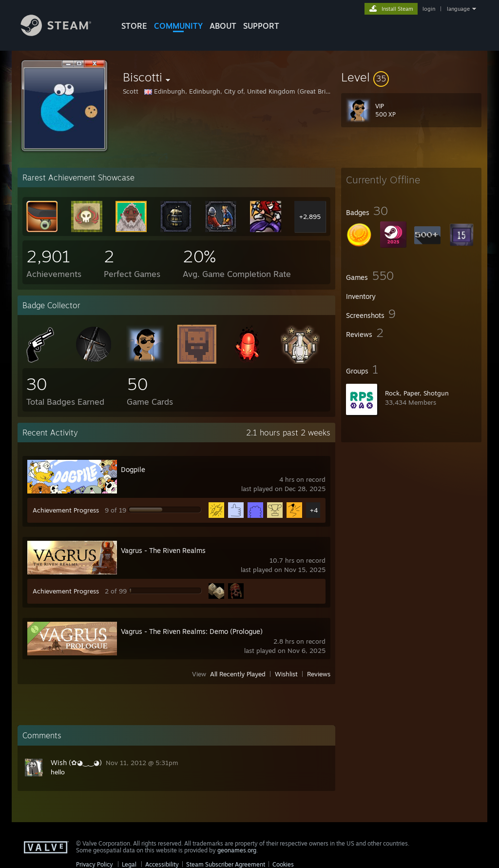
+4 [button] (314, 510)
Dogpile (133, 469)
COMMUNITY (178, 26)
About (223, 26)
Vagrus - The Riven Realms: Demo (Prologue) (192, 631)
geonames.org (237, 850)
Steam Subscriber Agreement (226, 864)
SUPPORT (261, 26)
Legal (129, 864)
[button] (411, 77)
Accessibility (162, 864)
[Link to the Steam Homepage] (63, 33)
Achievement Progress (66, 510)
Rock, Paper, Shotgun (417, 393)
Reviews (319, 674)
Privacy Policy (95, 864)
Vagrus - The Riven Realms (163, 550)
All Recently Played (238, 674)
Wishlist (286, 674)
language (458, 9)
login (429, 9)
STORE (134, 26)
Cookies (283, 864)
